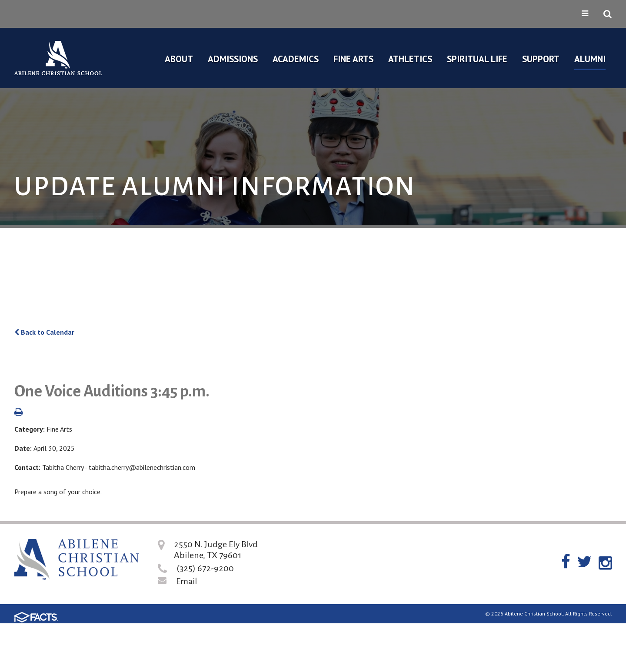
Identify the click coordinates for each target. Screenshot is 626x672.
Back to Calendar (44, 332)
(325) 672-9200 (205, 568)
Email (187, 581)
